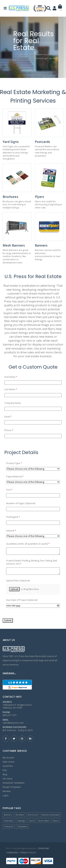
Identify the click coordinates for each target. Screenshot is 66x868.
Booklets (20, 815)
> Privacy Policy (27, 853)
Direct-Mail (44, 821)
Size (14, 490)
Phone (13, 430)
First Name (15, 377)
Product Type (18, 463)
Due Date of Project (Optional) (22, 600)
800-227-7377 (10, 715)
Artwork (15, 531)
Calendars (9, 821)
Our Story (8, 779)
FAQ (5, 770)
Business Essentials (51, 815)
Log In (6, 795)
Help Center (9, 762)
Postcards (9, 826)
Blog (5, 774)
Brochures (33, 815)
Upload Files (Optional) (18, 581)
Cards (32, 821)
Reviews (7, 791)
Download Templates (14, 783)
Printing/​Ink (17, 517)
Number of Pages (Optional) (21, 503)
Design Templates (12, 787)
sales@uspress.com (13, 723)
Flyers (56, 821)
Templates (22, 826)
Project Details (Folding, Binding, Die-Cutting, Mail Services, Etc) (32, 562)
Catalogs (21, 821)
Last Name (15, 389)
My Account (8, 758)
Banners (8, 815)
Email (12, 417)
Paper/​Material (19, 477)
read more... (9, 673)
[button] (60, 9)
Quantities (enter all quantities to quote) (32, 544)
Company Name (13, 403)
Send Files (8, 766)
